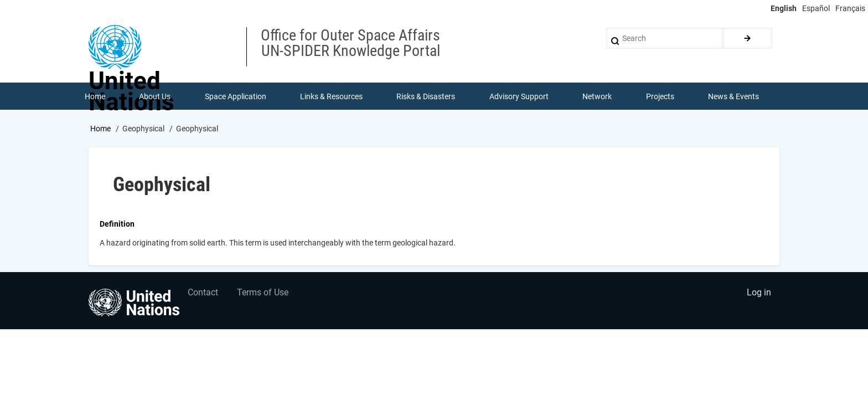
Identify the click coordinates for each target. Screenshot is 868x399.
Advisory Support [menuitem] (519, 96)
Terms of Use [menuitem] (264, 294)
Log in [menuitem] (758, 294)
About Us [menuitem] (155, 96)
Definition (117, 224)
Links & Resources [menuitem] (331, 96)
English (784, 8)
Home (100, 129)
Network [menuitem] (598, 96)
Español (816, 8)
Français (850, 8)
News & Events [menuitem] (734, 96)
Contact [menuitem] (203, 294)
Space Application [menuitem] (236, 96)
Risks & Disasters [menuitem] (426, 96)
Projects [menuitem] (660, 96)
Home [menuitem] (95, 96)
